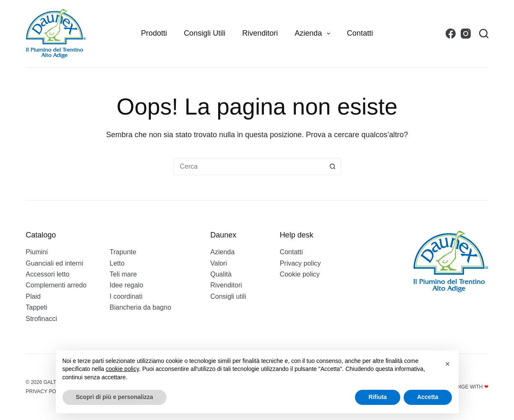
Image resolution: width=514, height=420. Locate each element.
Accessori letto (47, 274)
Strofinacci (41, 319)
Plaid (33, 296)
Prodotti (154, 33)
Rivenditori (260, 33)
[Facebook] (451, 34)
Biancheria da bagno (140, 307)
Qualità (221, 274)
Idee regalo (126, 285)
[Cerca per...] (249, 167)
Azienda (314, 34)
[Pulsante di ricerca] (333, 167)
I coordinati (126, 296)
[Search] (484, 34)
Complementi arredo (56, 285)
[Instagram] (466, 34)
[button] (448, 364)
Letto (117, 263)
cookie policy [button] (122, 369)
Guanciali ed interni (54, 263)
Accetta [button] (428, 397)
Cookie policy (300, 274)
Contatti (360, 33)
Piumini (37, 252)
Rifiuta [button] (378, 397)
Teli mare (123, 274)
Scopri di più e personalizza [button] (115, 397)
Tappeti (37, 307)
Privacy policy (300, 263)
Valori (219, 263)
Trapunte (123, 252)
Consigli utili (205, 33)
